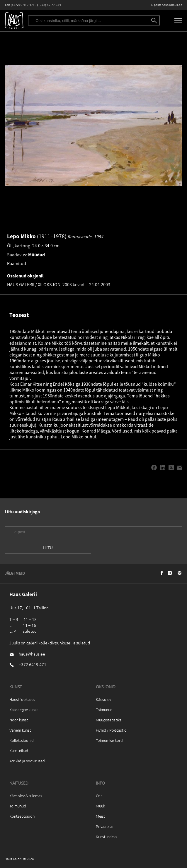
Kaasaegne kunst (24, 710)
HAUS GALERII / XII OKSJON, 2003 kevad (46, 284)
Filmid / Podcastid (111, 730)
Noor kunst (19, 720)
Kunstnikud (19, 751)
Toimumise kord (109, 740)
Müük (100, 806)
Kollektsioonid (22, 740)
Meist (101, 816)
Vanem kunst (20, 730)
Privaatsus (105, 826)
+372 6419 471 (33, 664)
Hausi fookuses (22, 699)
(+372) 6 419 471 (23, 5)
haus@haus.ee (172, 5)
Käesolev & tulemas (26, 796)
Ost (99, 796)
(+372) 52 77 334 (49, 5)
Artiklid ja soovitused (27, 761)
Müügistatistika (109, 720)
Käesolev (103, 699)
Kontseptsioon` (23, 816)
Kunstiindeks (107, 837)
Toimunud (104, 710)
